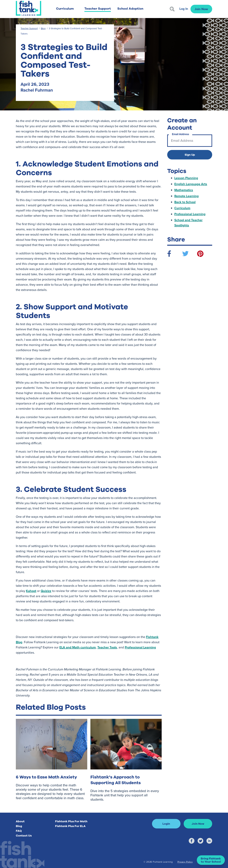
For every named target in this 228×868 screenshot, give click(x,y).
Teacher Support (29, 28)
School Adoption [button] (130, 9)
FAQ (19, 831)
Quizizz (46, 591)
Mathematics (184, 190)
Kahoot (31, 591)
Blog (43, 28)
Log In (184, 9)
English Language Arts (191, 184)
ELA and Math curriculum (78, 647)
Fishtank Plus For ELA (70, 826)
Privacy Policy (185, 862)
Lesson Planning (186, 178)
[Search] (172, 9)
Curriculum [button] (65, 9)
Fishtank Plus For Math (71, 821)
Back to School (185, 202)
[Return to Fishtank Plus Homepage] (28, 8)
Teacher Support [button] (98, 9)
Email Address (180, 134)
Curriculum (182, 208)
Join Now (201, 9)
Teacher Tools (107, 647)
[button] (211, 860)
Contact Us (24, 836)
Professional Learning (140, 647)
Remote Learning (187, 196)
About (20, 821)
